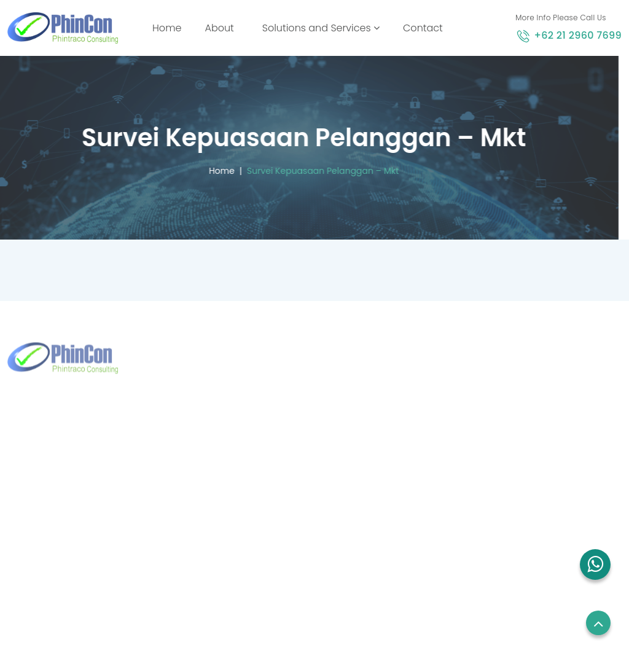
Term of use (508, 473)
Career (497, 450)
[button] (595, 565)
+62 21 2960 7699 (578, 35)
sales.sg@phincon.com (236, 508)
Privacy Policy (512, 496)
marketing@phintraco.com (88, 536)
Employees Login (519, 427)
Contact (423, 28)
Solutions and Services (321, 28)
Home (169, 28)
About (219, 28)
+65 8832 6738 (218, 488)
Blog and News (357, 518)
